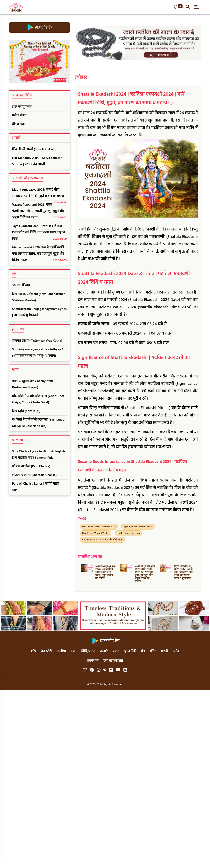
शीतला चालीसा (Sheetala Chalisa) (34, 475)
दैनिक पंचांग (19, 124)
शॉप (34, 651)
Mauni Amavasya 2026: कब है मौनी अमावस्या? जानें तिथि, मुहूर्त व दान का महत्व (39, 194)
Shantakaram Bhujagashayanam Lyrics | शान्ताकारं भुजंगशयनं (39, 312)
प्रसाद (116, 651)
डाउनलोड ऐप (39, 28)
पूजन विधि (130, 651)
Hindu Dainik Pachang (128, 533)
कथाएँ (104, 651)
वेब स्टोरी (46, 651)
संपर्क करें (93, 661)
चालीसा (61, 651)
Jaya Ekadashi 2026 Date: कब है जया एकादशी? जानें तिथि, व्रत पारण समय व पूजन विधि (39, 233)
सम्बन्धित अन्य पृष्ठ (90, 557)
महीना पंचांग (19, 116)
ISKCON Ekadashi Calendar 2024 (99, 527)
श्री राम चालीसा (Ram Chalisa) (31, 467)
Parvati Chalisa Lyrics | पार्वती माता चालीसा (35, 487)
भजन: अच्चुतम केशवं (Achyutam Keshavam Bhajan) (33, 384)
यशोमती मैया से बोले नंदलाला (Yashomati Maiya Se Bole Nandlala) (38, 423)
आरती (164, 651)
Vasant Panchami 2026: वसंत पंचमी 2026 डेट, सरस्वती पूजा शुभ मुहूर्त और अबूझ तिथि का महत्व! (39, 212)
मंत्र (143, 651)
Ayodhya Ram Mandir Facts (138, 527)
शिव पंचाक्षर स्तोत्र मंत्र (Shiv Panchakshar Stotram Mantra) (38, 297)
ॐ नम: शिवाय (21, 286)
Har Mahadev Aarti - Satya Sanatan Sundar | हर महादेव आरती (37, 161)
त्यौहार (81, 78)
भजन (74, 651)
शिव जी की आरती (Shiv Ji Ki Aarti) (34, 149)
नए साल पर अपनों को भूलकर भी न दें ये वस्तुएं (102, 540)
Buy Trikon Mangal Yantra (96, 533)
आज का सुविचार (22, 107)
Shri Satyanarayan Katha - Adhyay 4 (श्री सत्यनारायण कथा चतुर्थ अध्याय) (38, 353)
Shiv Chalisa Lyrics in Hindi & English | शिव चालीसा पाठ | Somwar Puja (39, 455)
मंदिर (153, 651)
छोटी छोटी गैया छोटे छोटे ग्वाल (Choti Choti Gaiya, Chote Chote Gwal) (39, 399)
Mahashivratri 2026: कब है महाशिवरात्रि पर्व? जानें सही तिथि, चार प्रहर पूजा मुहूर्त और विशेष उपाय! (39, 254)
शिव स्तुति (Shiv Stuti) (26, 411)
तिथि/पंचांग (88, 651)
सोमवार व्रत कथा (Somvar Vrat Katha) (37, 341)
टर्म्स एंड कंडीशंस (113, 661)
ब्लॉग (176, 651)
